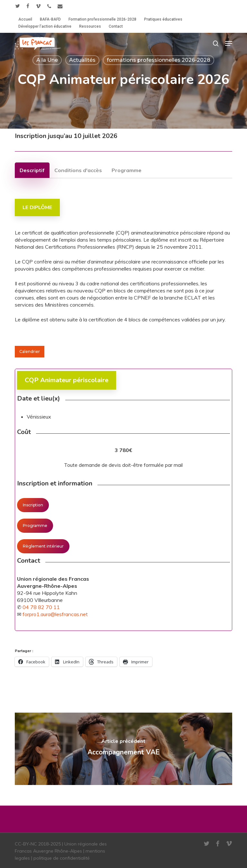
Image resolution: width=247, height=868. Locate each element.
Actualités (82, 60)
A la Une (47, 60)
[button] (229, 43)
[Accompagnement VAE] (123, 749)
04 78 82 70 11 (41, 607)
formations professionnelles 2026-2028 (159, 60)
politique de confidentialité (62, 858)
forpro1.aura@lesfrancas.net (55, 614)
